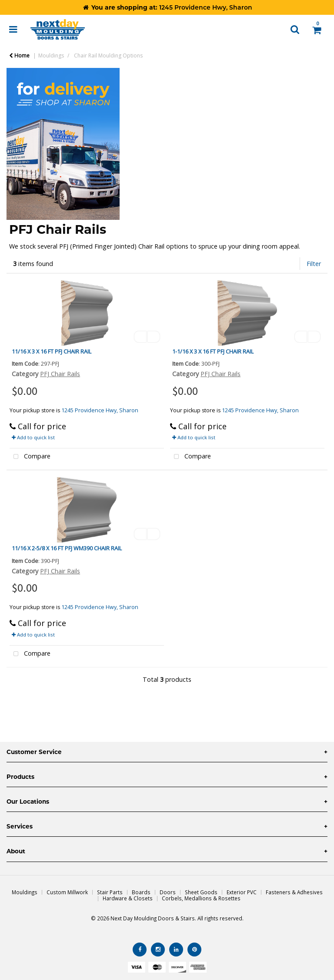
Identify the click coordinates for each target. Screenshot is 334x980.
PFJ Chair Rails (60, 374)
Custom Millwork (67, 892)
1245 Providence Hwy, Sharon (100, 410)
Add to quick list (33, 437)
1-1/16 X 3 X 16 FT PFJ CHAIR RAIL (213, 351)
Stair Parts (110, 892)
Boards (141, 892)
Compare (30, 457)
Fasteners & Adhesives (294, 892)
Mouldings (51, 56)
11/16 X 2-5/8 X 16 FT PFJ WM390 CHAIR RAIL (67, 548)
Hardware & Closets (128, 898)
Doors (168, 892)
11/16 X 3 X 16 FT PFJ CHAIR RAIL (52, 351)
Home (19, 56)
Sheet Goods (201, 892)
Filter (314, 264)
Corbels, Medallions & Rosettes (201, 898)
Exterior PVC (242, 892)
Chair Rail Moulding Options (108, 56)
